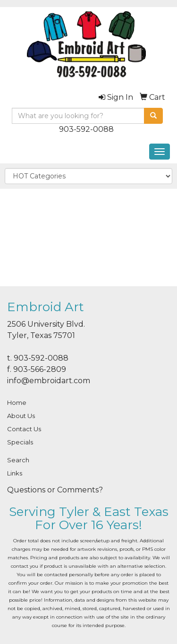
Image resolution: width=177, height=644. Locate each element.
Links (15, 473)
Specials (20, 442)
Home (17, 402)
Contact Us (24, 429)
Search (18, 460)
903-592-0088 (86, 129)
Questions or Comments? (55, 490)
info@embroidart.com (49, 381)
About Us (21, 416)
